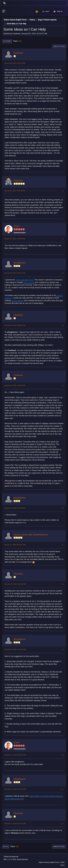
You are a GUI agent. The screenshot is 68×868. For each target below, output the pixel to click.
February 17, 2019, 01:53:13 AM (15, 824)
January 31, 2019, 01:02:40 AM (15, 508)
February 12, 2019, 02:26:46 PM (15, 755)
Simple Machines (22, 859)
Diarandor (18, 181)
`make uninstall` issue (24, 280)
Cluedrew (18, 53)
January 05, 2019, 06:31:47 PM (15, 273)
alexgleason (19, 263)
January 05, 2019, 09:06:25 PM (15, 325)
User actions (59, 46)
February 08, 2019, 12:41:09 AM (15, 649)
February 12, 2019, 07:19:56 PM (15, 789)
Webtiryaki (15, 857)
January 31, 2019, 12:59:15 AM (15, 385)
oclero (17, 226)
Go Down (7, 41)
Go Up (5, 846)
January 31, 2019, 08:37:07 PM (15, 545)
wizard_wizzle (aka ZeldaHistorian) (31, 535)
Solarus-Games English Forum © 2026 (52, 862)
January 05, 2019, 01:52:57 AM (15, 63)
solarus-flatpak (17, 301)
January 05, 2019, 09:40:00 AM (15, 191)
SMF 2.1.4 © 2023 (10, 859)
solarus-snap (29, 282)
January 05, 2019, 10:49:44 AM (15, 239)
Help (62, 865)
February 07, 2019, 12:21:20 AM (15, 584)
